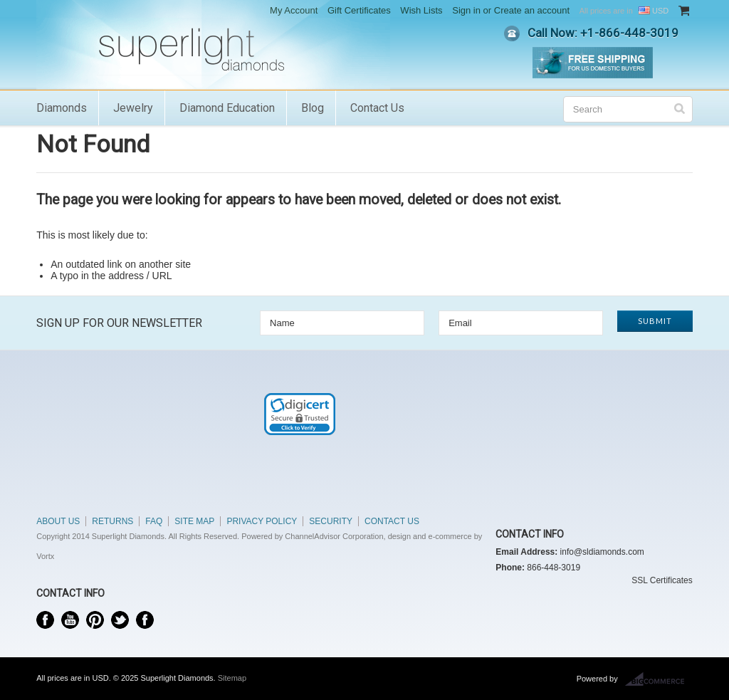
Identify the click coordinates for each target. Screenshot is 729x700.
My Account (294, 10)
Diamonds (62, 108)
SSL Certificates (662, 580)
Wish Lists (421, 10)
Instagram (145, 620)
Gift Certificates (359, 10)
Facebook (45, 620)
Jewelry (133, 108)
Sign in (466, 10)
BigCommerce (659, 679)
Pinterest (95, 620)
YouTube (70, 620)
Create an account (532, 10)
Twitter (120, 620)
